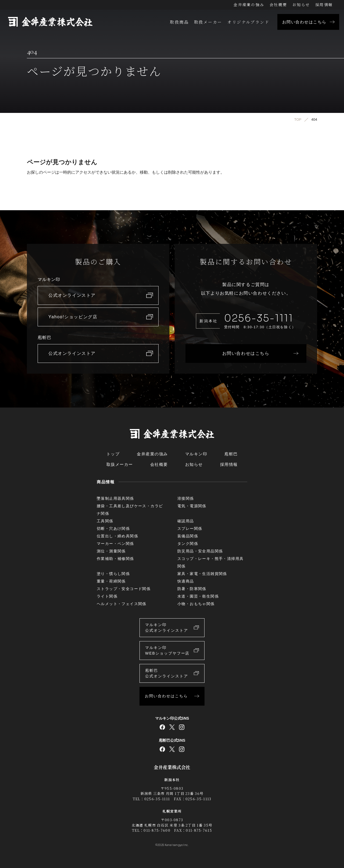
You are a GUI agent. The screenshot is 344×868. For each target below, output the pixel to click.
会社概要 (278, 5)
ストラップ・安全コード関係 (124, 589)
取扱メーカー (208, 22)
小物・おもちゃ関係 (196, 604)
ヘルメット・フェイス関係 (122, 604)
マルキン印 (196, 454)
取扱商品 (179, 22)
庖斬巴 (231, 454)
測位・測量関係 (111, 551)
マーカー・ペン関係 (115, 544)
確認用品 (186, 521)
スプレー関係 (190, 528)
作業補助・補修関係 (115, 559)
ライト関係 (107, 596)
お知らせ (301, 5)
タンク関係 (188, 544)
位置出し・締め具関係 (117, 536)
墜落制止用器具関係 (115, 498)
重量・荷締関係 (111, 581)
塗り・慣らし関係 (113, 574)
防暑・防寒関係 (192, 589)
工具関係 (105, 521)
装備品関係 (188, 536)
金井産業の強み (249, 5)
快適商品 (186, 581)
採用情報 (324, 5)
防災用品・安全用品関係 (200, 551)
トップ (113, 454)
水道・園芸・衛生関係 (198, 596)
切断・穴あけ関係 (113, 528)
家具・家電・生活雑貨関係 (202, 574)
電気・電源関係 (192, 506)
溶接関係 (186, 498)
